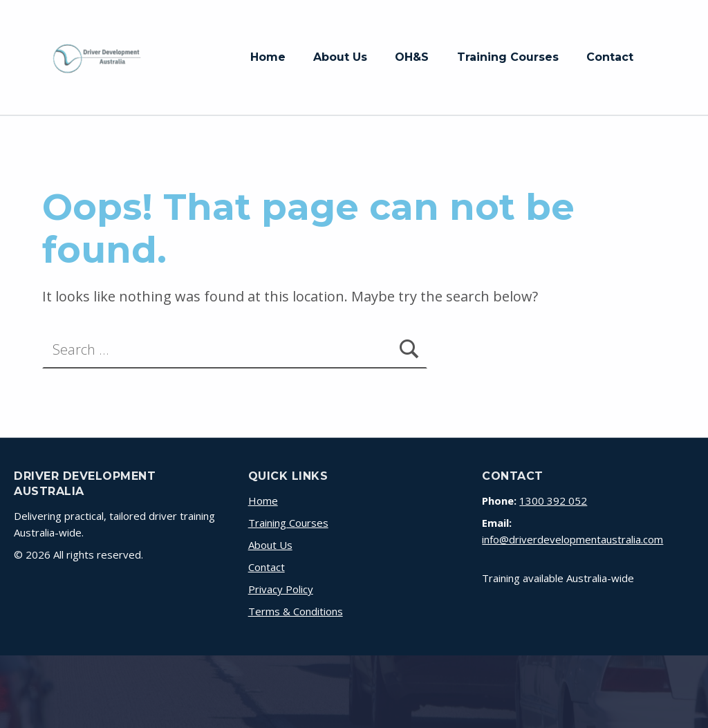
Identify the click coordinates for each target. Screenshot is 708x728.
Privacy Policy (281, 589)
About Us (340, 57)
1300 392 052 (553, 501)
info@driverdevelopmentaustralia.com (572, 539)
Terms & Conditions (296, 611)
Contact (610, 57)
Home (268, 57)
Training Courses (508, 57)
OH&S (412, 57)
